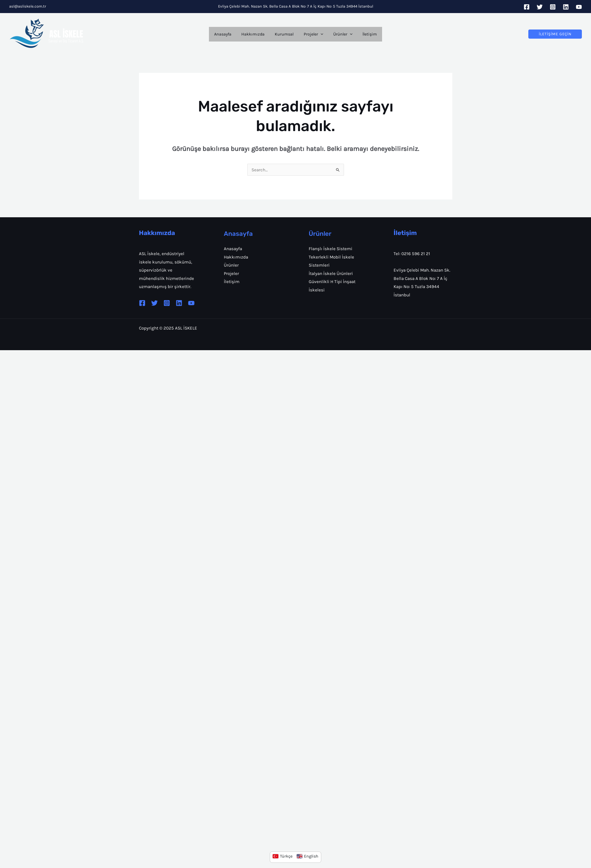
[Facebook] (527, 7)
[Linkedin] (566, 7)
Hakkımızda (256, 34)
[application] (320, 34)
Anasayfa (227, 34)
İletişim (365, 34)
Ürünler (340, 34)
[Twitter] (540, 7)
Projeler (312, 34)
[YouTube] (579, 7)
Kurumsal (285, 34)
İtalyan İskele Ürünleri (331, 273)
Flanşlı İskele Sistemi (330, 249)
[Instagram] (553, 7)
